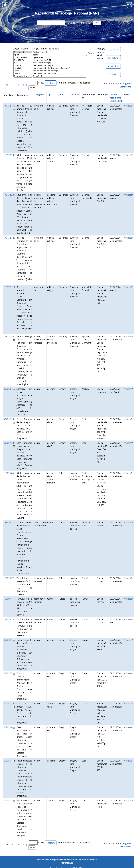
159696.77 (9, 522)
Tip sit (23, 55)
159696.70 (9, 619)
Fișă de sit (113, 50)
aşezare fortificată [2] (59, 60)
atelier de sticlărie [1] (59, 63)
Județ (23, 63)
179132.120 (9, 238)
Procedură (113, 58)
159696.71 (9, 599)
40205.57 (8, 673)
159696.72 (9, 578)
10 (121, 84)
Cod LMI (86, 23)
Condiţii (113, 74)
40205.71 (8, 761)
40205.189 (9, 704)
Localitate (23, 68)
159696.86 (9, 473)
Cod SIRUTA (23, 60)
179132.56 (9, 336)
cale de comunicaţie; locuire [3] (59, 73)
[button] (129, 5)
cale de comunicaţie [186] (59, 65)
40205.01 (8, 389)
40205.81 (8, 640)
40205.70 (8, 727)
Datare (23, 73)
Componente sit (23, 57)
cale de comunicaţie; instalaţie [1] (59, 71)
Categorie (39, 95)
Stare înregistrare (23, 76)
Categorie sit (23, 52)
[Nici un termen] (59, 52)
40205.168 (9, 443)
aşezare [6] (59, 55)
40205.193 (9, 419)
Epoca (23, 71)
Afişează (128, 106)
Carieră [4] (59, 76)
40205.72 (8, 800)
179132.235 (9, 155)
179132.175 (9, 106)
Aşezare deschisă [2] (59, 57)
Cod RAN (73, 23)
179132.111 (9, 287)
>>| (25, 85)
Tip (49, 95)
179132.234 (9, 195)
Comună (23, 65)
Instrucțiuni (113, 66)
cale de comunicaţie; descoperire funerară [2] (59, 68)
